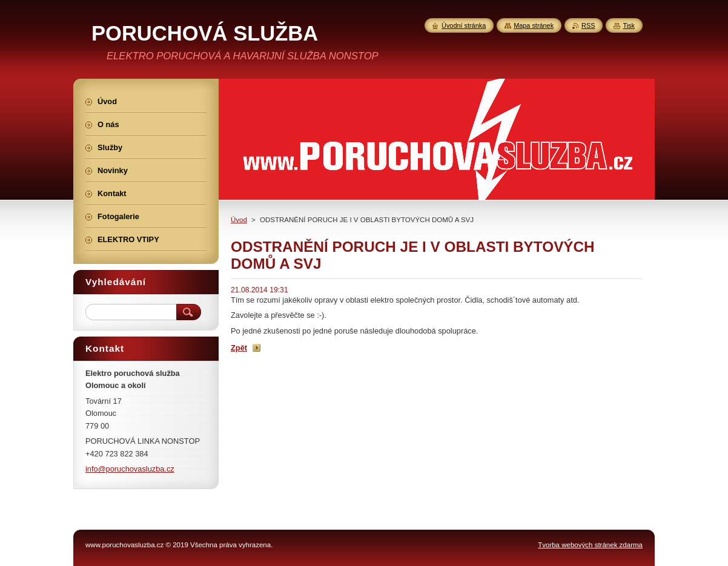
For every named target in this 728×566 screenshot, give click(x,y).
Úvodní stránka (464, 25)
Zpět (239, 348)
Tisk (629, 25)
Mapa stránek (534, 25)
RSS (588, 25)
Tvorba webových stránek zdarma (590, 545)
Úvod (239, 220)
